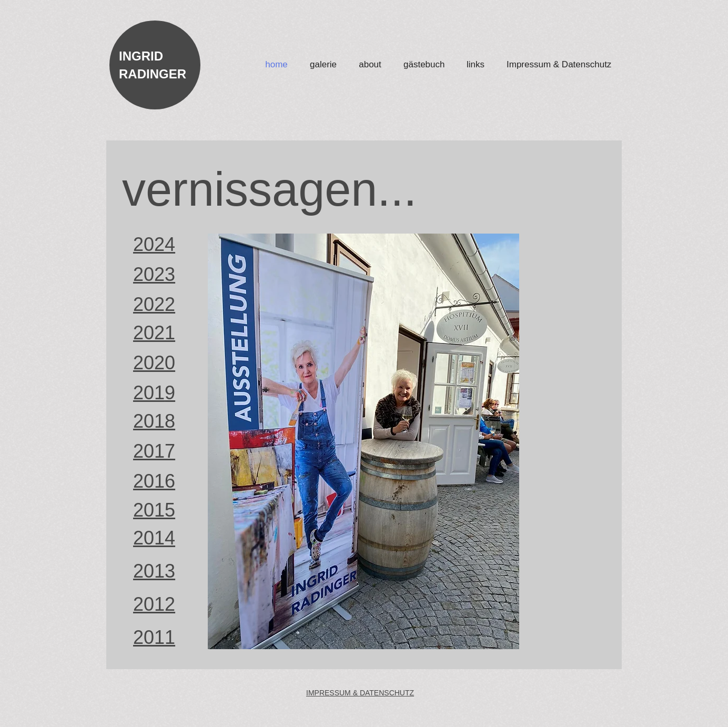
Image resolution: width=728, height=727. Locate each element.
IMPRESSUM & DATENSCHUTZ (360, 693)
